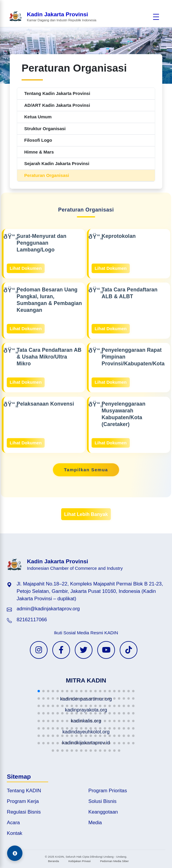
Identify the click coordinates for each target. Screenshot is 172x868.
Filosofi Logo (38, 140)
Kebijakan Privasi (79, 861)
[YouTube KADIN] (106, 650)
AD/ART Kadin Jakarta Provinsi (57, 105)
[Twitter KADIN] (84, 650)
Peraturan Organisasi (47, 175)
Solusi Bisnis (102, 801)
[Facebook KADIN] (61, 650)
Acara (13, 823)
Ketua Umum (38, 117)
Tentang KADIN (24, 791)
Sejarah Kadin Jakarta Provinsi (57, 163)
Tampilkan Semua (86, 470)
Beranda (53, 861)
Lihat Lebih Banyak (86, 514)
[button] (39, 691)
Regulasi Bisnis (24, 812)
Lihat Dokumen (26, 268)
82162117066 (32, 620)
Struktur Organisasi (45, 129)
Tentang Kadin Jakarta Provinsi (57, 93)
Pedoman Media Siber (115, 861)
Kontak (14, 833)
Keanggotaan (103, 812)
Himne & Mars (39, 152)
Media (95, 823)
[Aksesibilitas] (15, 853)
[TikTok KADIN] (129, 650)
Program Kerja (23, 801)
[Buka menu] (156, 17)
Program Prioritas (108, 791)
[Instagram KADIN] (39, 650)
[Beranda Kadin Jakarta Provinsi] (53, 17)
